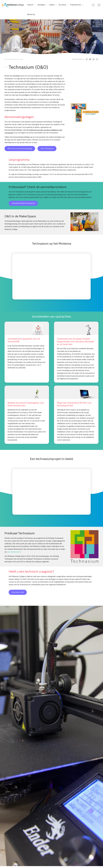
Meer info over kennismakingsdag (20, 149)
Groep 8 (11, 59)
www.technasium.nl (14, 552)
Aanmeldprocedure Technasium (23, 203)
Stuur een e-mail (18, 592)
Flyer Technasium (47, 149)
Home (6, 59)
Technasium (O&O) (19, 59)
